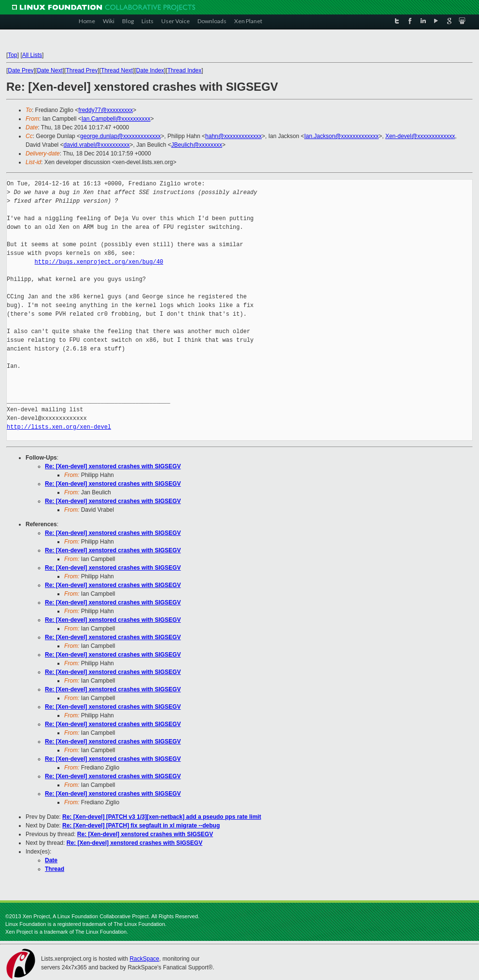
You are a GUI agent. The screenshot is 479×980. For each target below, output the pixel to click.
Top (12, 55)
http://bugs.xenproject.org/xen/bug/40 (99, 262)
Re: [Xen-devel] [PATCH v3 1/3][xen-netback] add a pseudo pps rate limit (162, 817)
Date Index (150, 70)
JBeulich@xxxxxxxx (197, 145)
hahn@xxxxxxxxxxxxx (233, 136)
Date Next (49, 70)
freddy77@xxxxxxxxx (106, 110)
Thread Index (185, 70)
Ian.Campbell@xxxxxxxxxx (116, 119)
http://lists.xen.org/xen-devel (59, 427)
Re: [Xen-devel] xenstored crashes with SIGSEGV (113, 466)
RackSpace (144, 959)
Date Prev (21, 70)
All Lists (32, 55)
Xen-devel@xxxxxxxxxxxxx (420, 136)
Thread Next (117, 70)
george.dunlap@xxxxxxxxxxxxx (120, 136)
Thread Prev (82, 70)
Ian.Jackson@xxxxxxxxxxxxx (341, 136)
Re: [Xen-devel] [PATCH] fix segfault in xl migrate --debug (141, 826)
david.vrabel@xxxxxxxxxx (97, 145)
